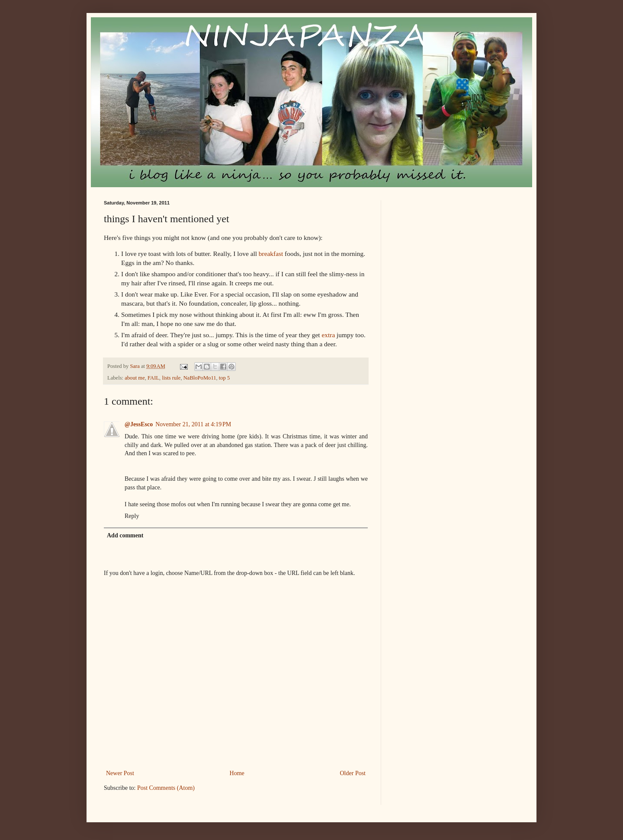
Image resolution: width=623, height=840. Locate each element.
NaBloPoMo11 (200, 378)
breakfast (271, 254)
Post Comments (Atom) (166, 788)
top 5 (225, 378)
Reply (132, 516)
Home (237, 773)
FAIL (153, 378)
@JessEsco (139, 424)
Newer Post (120, 773)
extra (328, 335)
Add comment (125, 535)
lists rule (171, 378)
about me (135, 378)
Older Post (353, 773)
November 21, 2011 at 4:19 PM (193, 424)
